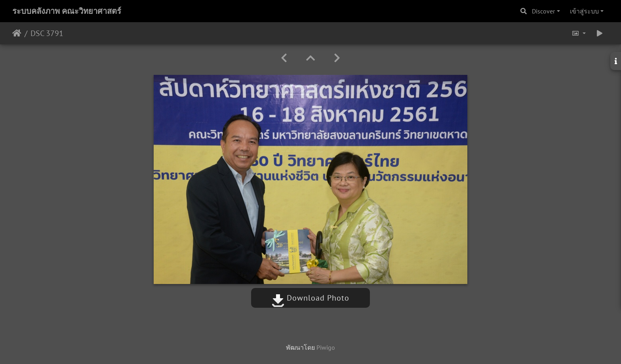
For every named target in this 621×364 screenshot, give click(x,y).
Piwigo (326, 347)
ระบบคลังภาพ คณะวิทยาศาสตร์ (67, 11)
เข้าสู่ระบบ (584, 11)
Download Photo (310, 298)
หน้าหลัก (17, 33)
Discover (543, 11)
